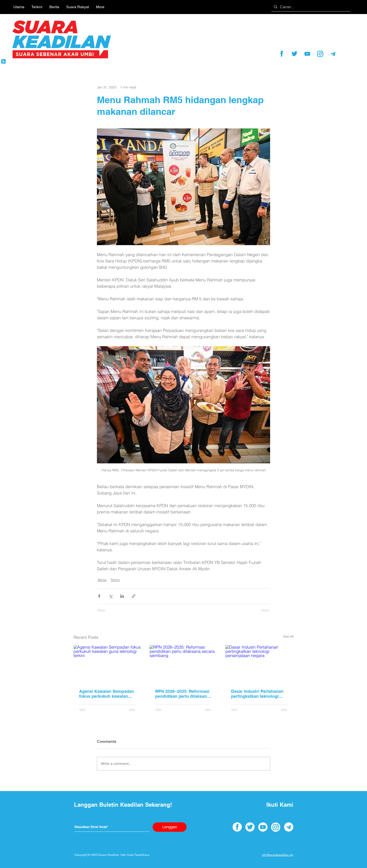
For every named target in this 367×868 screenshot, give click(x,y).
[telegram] (333, 54)
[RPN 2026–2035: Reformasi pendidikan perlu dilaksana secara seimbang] (184, 664)
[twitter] (294, 54)
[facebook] (282, 54)
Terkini (115, 580)
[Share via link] (134, 596)
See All (288, 636)
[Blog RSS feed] (3, 62)
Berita (102, 580)
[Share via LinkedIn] (122, 596)
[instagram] (320, 54)
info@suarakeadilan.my (278, 855)
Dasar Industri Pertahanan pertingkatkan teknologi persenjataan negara (257, 694)
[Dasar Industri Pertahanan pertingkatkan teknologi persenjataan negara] (259, 664)
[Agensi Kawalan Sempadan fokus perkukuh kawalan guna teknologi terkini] (108, 664)
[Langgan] (170, 827)
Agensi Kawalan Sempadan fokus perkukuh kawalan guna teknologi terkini (106, 694)
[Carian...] (310, 7)
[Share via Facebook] (99, 596)
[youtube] (307, 54)
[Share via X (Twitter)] (111, 596)
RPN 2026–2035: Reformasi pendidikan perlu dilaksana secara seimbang (182, 694)
